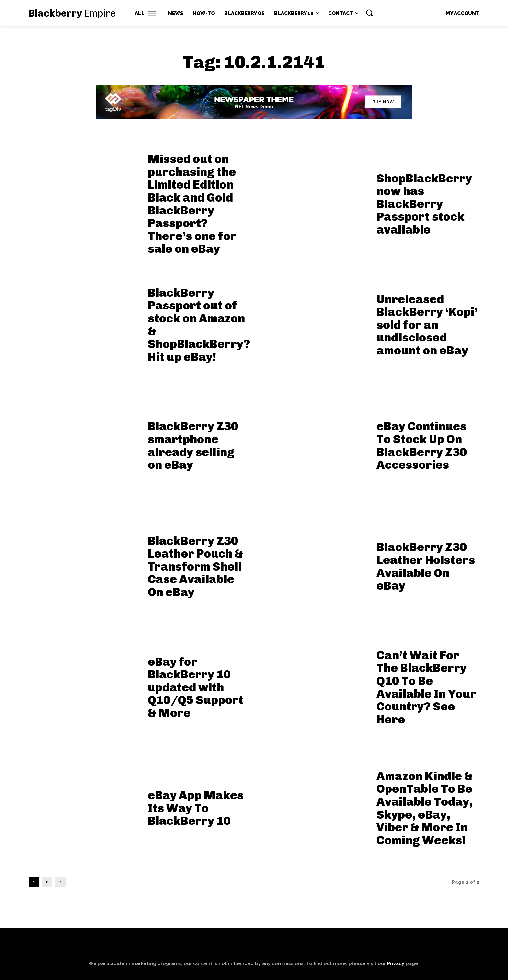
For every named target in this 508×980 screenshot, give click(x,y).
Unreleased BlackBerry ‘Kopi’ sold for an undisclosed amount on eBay (427, 325)
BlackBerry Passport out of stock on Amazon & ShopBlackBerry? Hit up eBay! (199, 325)
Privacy (396, 963)
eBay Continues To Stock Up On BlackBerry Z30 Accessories (422, 445)
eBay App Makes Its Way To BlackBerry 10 (196, 808)
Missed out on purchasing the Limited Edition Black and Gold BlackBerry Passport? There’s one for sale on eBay (192, 204)
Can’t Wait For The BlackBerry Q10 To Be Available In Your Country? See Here (426, 687)
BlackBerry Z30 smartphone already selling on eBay (193, 445)
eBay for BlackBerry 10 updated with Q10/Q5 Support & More (196, 687)
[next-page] (60, 882)
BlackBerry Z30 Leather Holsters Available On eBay (426, 566)
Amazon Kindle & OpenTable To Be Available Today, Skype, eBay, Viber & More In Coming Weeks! (425, 808)
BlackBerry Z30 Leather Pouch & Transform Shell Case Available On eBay (195, 566)
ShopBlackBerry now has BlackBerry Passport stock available (424, 204)
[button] (369, 13)
